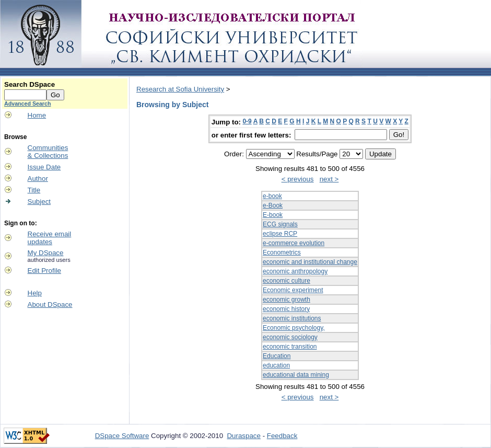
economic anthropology (295, 271)
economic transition (290, 347)
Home (37, 115)
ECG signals (280, 224)
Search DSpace (30, 84)
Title (34, 190)
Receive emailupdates (50, 238)
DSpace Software (122, 436)
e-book (272, 196)
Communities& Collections (48, 152)
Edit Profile (44, 271)
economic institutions (292, 318)
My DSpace (46, 253)
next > (329, 179)
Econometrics (282, 252)
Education (277, 356)
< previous (298, 179)
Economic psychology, (294, 328)
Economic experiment (293, 290)
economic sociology (290, 337)
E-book (273, 215)
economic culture (287, 281)
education (276, 365)
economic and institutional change (310, 262)
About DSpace (50, 305)
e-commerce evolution (294, 243)
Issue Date (44, 167)
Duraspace (243, 436)
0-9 (247, 121)
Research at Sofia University (180, 89)
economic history (286, 309)
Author (38, 179)
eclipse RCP (280, 234)
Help (35, 293)
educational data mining (296, 375)
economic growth (287, 300)
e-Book (273, 205)
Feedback (282, 436)
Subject (39, 202)
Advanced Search (27, 104)
